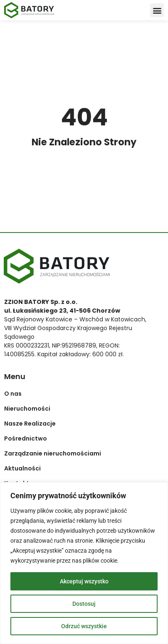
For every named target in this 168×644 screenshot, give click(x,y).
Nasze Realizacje (30, 424)
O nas (13, 394)
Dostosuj (84, 604)
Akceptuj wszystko (84, 581)
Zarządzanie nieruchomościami (53, 453)
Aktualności (22, 468)
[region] (84, 563)
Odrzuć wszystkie (84, 626)
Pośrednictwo (26, 438)
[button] (157, 10)
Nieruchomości (27, 409)
